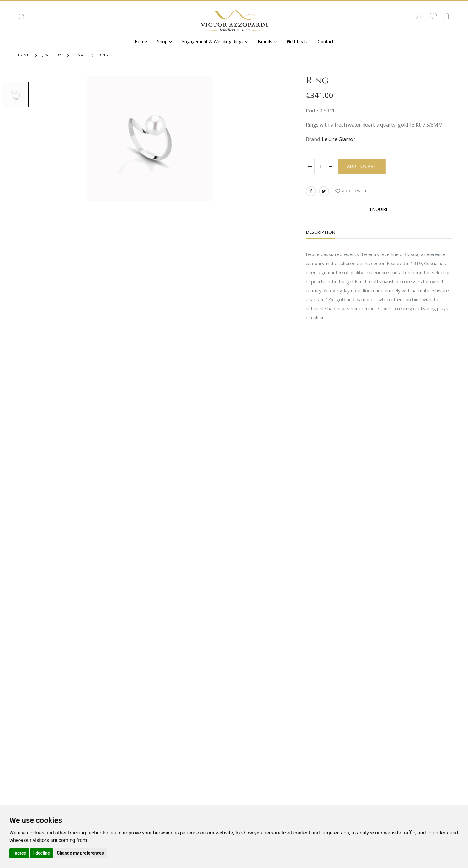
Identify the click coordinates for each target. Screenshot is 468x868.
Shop (162, 42)
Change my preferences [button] (80, 853)
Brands (265, 42)
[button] (22, 19)
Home (141, 42)
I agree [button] (19, 853)
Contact (326, 42)
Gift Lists (297, 42)
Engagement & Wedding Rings (213, 42)
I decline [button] (42, 853)
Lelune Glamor (339, 139)
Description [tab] (321, 232)
